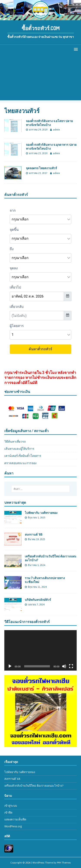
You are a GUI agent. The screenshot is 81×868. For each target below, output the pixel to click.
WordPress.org (13, 826)
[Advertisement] (40, 78)
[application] (40, 650)
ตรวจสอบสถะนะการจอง (20, 463)
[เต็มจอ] (71, 666)
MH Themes (64, 863)
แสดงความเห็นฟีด (15, 819)
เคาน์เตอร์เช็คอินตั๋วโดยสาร (23, 456)
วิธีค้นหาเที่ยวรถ (15, 442)
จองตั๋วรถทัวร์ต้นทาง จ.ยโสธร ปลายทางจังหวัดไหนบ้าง (49, 123)
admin (56, 130)
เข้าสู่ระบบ (11, 806)
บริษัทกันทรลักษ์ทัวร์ (38, 600)
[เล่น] (10, 666)
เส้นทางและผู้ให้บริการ (19, 449)
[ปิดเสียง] (64, 666)
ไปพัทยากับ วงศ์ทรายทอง (41, 513)
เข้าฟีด (8, 813)
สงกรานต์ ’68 (34, 534)
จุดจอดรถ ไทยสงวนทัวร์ (41, 168)
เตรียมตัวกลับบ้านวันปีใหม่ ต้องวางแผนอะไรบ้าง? (34, 786)
